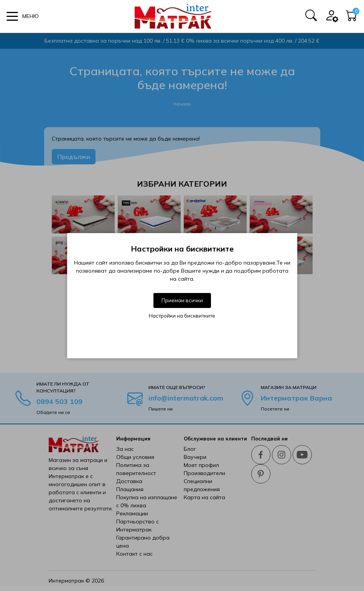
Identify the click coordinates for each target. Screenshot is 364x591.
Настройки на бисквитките (182, 316)
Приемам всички (182, 300)
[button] (23, 16)
